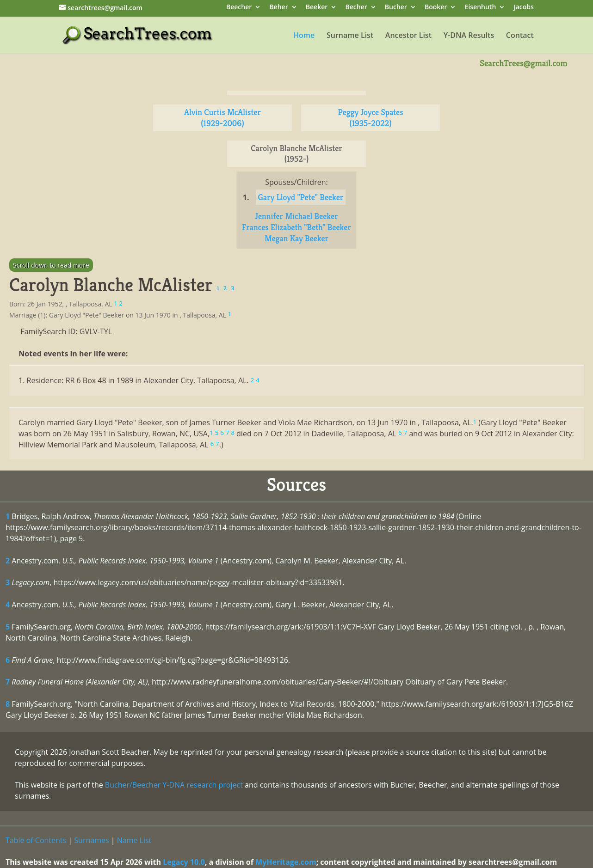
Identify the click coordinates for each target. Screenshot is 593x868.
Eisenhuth (481, 8)
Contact (520, 36)
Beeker (317, 8)
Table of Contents (36, 840)
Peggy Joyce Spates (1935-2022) (371, 118)
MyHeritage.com (286, 862)
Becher (356, 8)
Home (304, 36)
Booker (436, 8)
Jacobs (523, 8)
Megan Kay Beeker (296, 238)
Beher (278, 8)
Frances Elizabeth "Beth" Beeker (296, 227)
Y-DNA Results (469, 36)
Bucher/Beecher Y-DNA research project (174, 785)
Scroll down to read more (51, 265)
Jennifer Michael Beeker (296, 216)
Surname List (350, 36)
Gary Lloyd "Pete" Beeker (301, 197)
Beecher (239, 8)
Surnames (91, 840)
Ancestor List (408, 36)
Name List (134, 840)
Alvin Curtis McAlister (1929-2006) (222, 118)
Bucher (396, 8)
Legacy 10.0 (184, 862)
